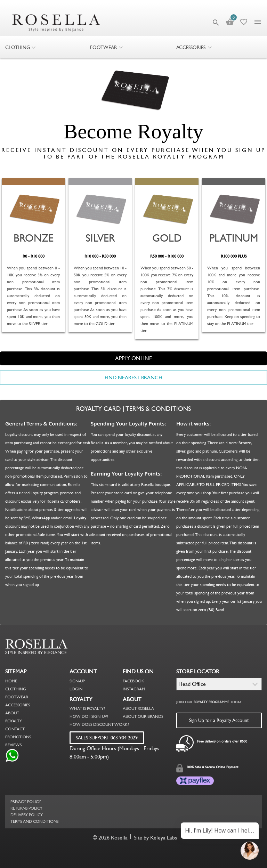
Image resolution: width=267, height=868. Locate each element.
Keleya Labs (164, 838)
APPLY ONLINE (133, 358)
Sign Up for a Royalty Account (219, 720)
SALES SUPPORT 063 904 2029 (107, 738)
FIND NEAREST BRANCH (133, 378)
